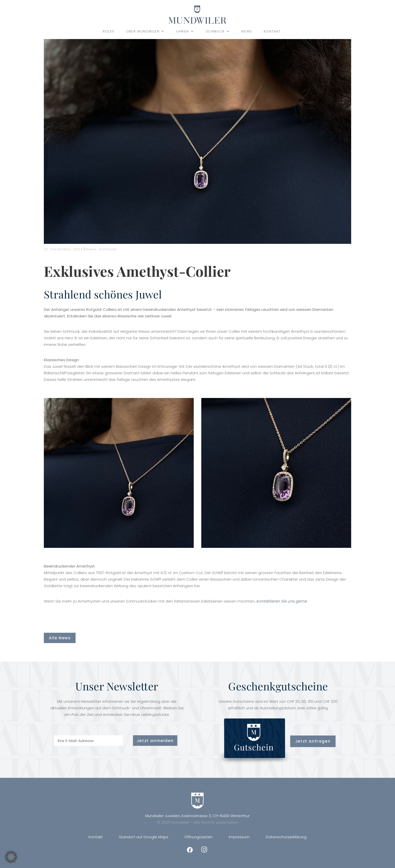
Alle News (60, 638)
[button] (11, 857)
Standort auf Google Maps (144, 837)
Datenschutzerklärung (286, 837)
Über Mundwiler (145, 31)
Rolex (109, 31)
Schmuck (218, 31)
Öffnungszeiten (199, 837)
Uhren (185, 31)
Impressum (239, 837)
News (247, 31)
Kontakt (272, 31)
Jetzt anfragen (313, 741)
